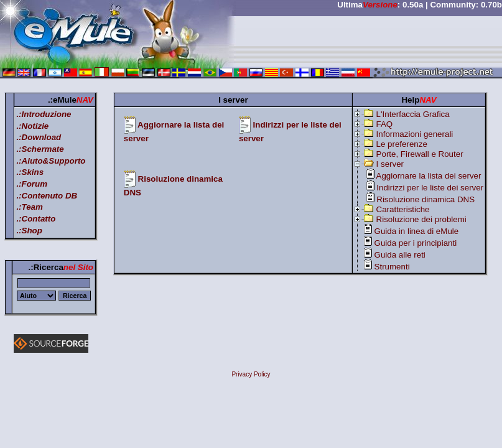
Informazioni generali (415, 134)
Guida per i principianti (416, 243)
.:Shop (29, 231)
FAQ (385, 124)
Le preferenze (402, 144)
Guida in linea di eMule (417, 231)
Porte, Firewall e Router (420, 154)
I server (390, 164)
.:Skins (30, 172)
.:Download (39, 137)
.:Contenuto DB (47, 196)
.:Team (29, 207)
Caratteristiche (403, 209)
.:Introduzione (44, 114)
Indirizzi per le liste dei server (430, 188)
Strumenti (392, 267)
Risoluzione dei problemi (421, 219)
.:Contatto (36, 219)
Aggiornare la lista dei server (429, 176)
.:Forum (32, 184)
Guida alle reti (400, 255)
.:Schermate (40, 149)
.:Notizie (32, 126)
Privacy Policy (251, 374)
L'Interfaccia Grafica (413, 114)
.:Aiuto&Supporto (51, 161)
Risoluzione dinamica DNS (425, 199)
